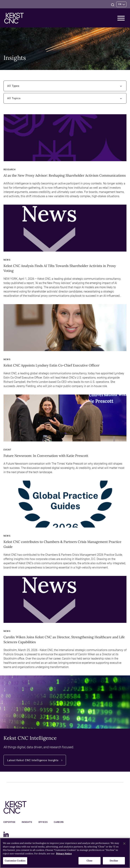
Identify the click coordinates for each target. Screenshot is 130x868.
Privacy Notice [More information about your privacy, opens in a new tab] (64, 854)
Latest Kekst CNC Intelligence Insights (37, 760)
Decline (114, 861)
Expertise (9, 822)
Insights (26, 822)
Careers (56, 822)
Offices (41, 822)
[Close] (124, 844)
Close (90, 861)
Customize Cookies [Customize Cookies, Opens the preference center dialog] (15, 861)
